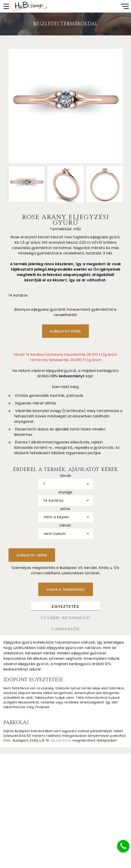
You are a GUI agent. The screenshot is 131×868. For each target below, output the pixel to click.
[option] (66, 106)
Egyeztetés (65, 607)
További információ (65, 618)
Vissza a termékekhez (66, 590)
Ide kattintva (61, 740)
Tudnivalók (65, 629)
